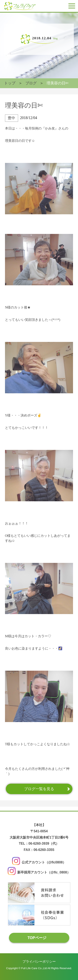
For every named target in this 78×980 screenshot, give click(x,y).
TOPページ (37, 938)
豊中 (11, 118)
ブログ (31, 83)
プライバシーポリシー (39, 962)
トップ (10, 83)
